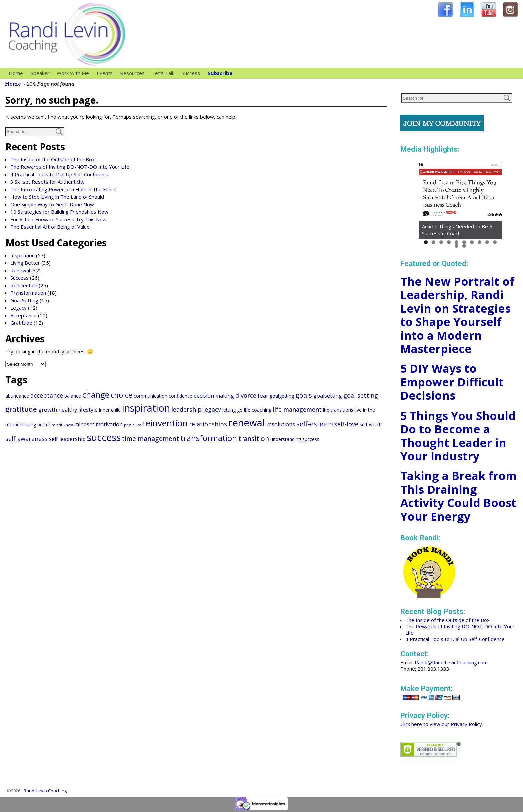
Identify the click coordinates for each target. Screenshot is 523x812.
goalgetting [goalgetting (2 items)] (282, 396)
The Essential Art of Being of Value (50, 227)
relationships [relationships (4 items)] (208, 424)
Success (191, 73)
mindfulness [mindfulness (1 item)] (62, 425)
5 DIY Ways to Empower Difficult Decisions (452, 382)
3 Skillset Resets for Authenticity (48, 182)
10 (495, 242)
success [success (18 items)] (104, 437)
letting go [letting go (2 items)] (233, 410)
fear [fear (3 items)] (263, 396)
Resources (134, 73)
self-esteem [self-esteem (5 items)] (315, 424)
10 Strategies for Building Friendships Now (59, 212)
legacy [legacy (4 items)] (212, 409)
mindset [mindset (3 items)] (84, 424)
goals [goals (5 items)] (304, 395)
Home (16, 73)
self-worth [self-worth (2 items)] (371, 424)
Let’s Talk (163, 73)
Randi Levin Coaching (45, 791)
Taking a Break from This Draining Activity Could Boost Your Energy (458, 496)
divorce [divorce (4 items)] (246, 395)
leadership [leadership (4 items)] (187, 409)
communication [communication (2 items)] (151, 396)
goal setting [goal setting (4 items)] (361, 395)
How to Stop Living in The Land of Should (57, 197)
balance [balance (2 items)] (73, 396)
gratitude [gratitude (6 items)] (21, 409)
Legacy (19, 308)
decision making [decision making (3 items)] (214, 396)
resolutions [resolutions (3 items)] (281, 424)
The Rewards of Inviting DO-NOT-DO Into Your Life (70, 167)
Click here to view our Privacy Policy (441, 724)
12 (464, 246)
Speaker (42, 73)
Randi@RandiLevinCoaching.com (451, 662)
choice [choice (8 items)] (122, 395)
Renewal (20, 270)
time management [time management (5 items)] (151, 438)
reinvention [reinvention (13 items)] (165, 423)
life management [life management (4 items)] (297, 409)
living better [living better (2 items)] (38, 424)
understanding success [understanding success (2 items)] (295, 439)
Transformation (28, 293)
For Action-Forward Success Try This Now (59, 219)
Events (105, 73)
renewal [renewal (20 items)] (247, 423)
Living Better (25, 263)
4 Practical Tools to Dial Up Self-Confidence (60, 174)
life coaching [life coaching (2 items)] (258, 410)
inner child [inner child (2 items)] (110, 410)
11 (456, 246)
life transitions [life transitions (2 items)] (338, 410)
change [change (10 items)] (96, 395)
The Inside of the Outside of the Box (53, 159)
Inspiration (23, 255)
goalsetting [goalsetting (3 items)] (328, 396)
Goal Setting (24, 300)
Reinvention (24, 285)
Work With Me (75, 73)
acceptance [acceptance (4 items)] (47, 395)
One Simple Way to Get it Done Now (52, 204)
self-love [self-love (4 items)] (346, 424)
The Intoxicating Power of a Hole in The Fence (64, 189)
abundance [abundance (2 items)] (17, 396)
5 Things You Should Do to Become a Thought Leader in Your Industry (458, 436)
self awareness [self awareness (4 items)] (27, 439)
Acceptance (24, 315)
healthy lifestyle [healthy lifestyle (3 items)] (78, 410)
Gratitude (21, 323)
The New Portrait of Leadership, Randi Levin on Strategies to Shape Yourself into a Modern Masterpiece (457, 315)
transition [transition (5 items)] (254, 438)
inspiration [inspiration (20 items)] (146, 408)
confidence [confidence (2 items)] (181, 396)
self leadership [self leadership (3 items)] (67, 439)
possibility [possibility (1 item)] (132, 425)
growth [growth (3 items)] (48, 410)
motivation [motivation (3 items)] (109, 424)
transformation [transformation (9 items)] (209, 438)
